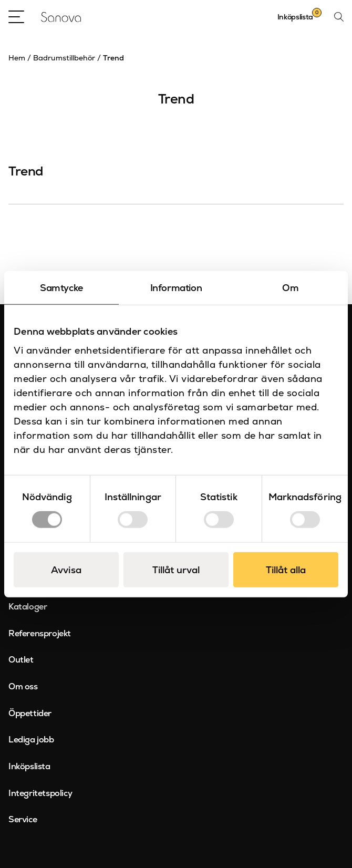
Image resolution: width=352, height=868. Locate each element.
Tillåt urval (176, 569)
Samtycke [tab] (61, 288)
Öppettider (30, 713)
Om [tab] (290, 288)
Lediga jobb (31, 740)
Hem (17, 58)
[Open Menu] (16, 17)
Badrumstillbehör (64, 58)
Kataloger (28, 607)
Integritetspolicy (40, 793)
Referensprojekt (40, 633)
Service (23, 819)
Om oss (23, 686)
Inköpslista (29, 766)
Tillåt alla (286, 569)
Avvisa (66, 569)
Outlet (21, 660)
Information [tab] (176, 288)
